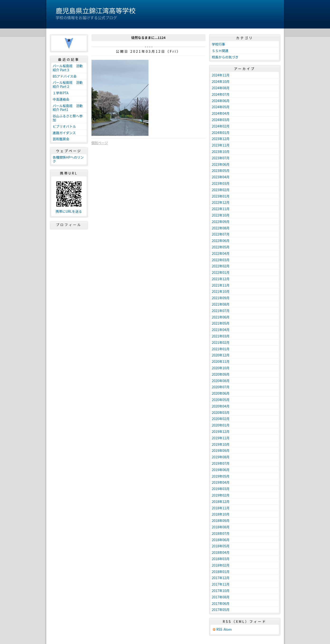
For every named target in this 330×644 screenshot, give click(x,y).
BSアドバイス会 (65, 76)
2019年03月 (221, 489)
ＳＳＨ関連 (220, 51)
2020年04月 (221, 406)
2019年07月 (221, 463)
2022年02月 (221, 266)
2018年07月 (221, 533)
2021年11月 (221, 285)
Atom (228, 629)
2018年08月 (221, 527)
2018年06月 (221, 540)
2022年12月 (221, 202)
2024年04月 (221, 113)
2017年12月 (221, 578)
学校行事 (219, 44)
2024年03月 (221, 120)
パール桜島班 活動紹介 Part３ (68, 68)
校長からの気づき (225, 57)
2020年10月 (221, 368)
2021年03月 (221, 336)
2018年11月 (221, 508)
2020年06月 (221, 393)
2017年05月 (221, 610)
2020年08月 (221, 381)
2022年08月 (221, 228)
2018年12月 (221, 502)
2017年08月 (221, 597)
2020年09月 (221, 374)
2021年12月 (221, 279)
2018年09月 (221, 521)
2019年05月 (221, 476)
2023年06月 (221, 164)
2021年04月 (221, 330)
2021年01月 (221, 349)
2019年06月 (221, 470)
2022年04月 (221, 253)
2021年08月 (221, 304)
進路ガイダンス (64, 133)
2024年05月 (221, 107)
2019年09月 (221, 450)
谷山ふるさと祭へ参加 (68, 118)
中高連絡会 (61, 99)
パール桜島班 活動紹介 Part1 (68, 108)
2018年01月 (221, 572)
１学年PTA (61, 93)
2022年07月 (221, 234)
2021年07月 (221, 311)
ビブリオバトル (64, 126)
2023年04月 (221, 177)
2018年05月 (221, 546)
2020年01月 (221, 425)
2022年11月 (221, 209)
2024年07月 (221, 94)
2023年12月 (221, 139)
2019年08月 (221, 457)
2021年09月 (221, 298)
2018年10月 (221, 514)
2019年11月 (221, 438)
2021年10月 (221, 291)
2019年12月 (221, 431)
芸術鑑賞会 (61, 139)
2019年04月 (221, 482)
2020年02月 (221, 419)
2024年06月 (221, 101)
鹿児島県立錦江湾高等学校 (96, 10)
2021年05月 (221, 323)
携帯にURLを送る (69, 211)
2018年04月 (221, 552)
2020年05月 (221, 400)
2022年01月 (221, 272)
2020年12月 (221, 355)
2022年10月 (221, 215)
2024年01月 (221, 133)
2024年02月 (221, 126)
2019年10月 (221, 444)
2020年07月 (221, 387)
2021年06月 (221, 317)
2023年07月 (221, 158)
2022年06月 (221, 241)
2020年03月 (221, 412)
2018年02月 (221, 565)
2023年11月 (221, 145)
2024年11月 (221, 75)
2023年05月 (221, 170)
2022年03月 (221, 260)
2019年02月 (221, 495)
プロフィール (69, 225)
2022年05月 (221, 247)
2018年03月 (221, 559)
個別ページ (100, 143)
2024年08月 (221, 88)
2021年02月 (221, 342)
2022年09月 (221, 222)
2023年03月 (221, 183)
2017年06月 (221, 603)
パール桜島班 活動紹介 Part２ (68, 84)
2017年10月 (221, 591)
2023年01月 (221, 196)
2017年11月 (221, 584)
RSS (219, 629)
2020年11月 (221, 361)
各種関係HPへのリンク (68, 159)
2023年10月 (221, 152)
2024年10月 (221, 81)
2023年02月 (221, 190)
